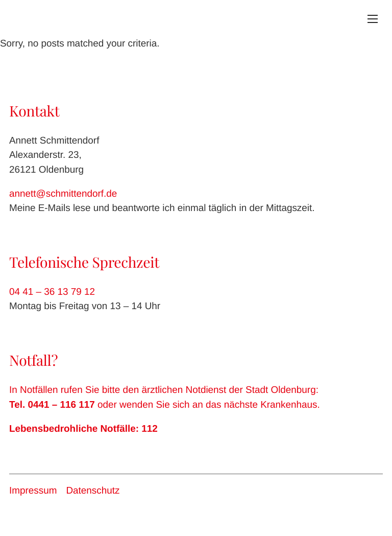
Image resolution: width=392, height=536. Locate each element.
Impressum (33, 491)
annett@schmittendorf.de (63, 194)
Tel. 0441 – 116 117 (52, 405)
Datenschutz (93, 491)
